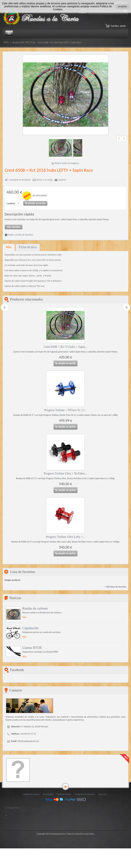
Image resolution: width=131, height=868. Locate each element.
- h (6, 815)
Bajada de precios (31, 794)
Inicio (6, 42)
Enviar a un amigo (45, 180)
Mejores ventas (64, 794)
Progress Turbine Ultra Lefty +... (65, 537)
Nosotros (103, 794)
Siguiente (123, 139)
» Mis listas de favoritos (115, 587)
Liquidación (30, 628)
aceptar (122, 6)
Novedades (48, 794)
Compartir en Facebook (20, 180)
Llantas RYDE (32, 647)
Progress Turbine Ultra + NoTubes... (66, 473)
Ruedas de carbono (35, 608)
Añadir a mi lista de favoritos (19, 235)
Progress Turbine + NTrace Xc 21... (65, 410)
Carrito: (118, 26)
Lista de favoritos (23, 572)
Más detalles (14, 227)
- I (5, 818)
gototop (65, 786)
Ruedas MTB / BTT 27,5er (24, 42)
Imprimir (62, 180)
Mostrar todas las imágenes (67, 163)
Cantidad (11, 203)
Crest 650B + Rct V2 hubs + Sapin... (66, 347)
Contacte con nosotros (85, 794)
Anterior (120, 139)
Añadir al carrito (65, 363)
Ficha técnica (28, 247)
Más (9, 247)
